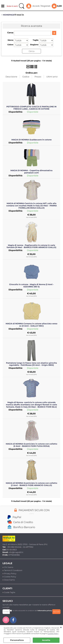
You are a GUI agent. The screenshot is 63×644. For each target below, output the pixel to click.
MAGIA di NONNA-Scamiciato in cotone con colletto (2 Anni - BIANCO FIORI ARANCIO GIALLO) (31, 484)
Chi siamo (9, 567)
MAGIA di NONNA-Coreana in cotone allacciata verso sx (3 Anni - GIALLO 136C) (31, 325)
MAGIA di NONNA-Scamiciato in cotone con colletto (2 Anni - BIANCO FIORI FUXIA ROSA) (31, 445)
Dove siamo (10, 580)
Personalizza (17, 640)
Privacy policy (10, 574)
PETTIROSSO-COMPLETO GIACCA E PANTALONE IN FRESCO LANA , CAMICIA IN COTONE (31, 108)
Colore (10, 45)
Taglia (36, 40)
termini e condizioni (13, 570)
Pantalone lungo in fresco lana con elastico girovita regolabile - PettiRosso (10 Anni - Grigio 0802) (31, 364)
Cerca (10, 33)
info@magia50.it (16, 552)
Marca (11, 40)
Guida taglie (10, 592)
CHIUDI (61, 628)
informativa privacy (45, 611)
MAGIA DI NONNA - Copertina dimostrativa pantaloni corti (31, 172)
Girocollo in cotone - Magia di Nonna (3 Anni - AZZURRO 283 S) (31, 286)
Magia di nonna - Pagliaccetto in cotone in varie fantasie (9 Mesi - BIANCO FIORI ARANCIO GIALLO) (31, 246)
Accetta (46, 640)
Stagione (34, 45)
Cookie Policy (53, 634)
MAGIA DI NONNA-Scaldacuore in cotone (31, 140)
